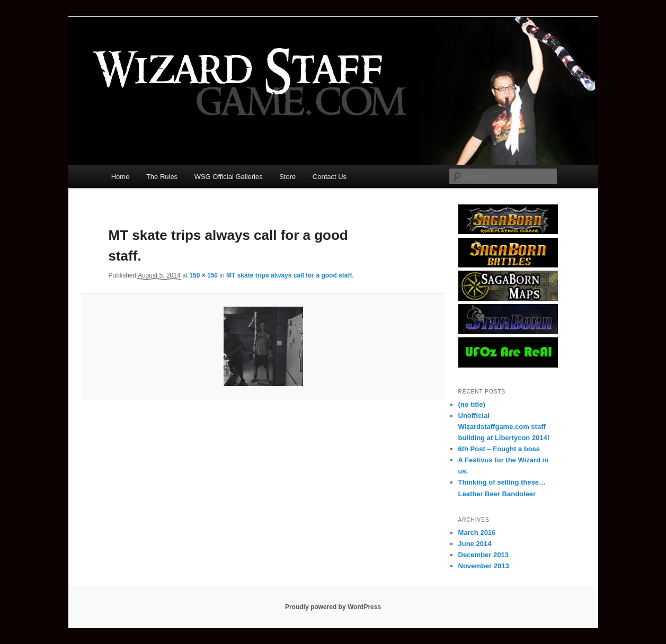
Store (287, 177)
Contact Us (330, 177)
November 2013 (484, 566)
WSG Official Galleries (229, 177)
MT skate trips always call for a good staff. (290, 275)
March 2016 (477, 533)
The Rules (162, 177)
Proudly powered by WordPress (333, 607)
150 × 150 (203, 275)
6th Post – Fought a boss (499, 449)
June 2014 (475, 544)
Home (121, 177)
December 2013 (483, 555)
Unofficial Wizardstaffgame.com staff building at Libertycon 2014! (504, 427)
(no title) (472, 404)
